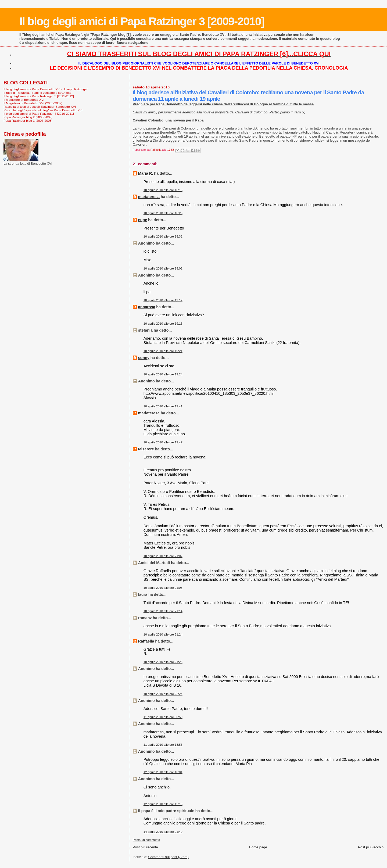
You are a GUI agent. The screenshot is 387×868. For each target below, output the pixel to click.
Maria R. (146, 173)
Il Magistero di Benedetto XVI (24, 100)
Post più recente (145, 847)
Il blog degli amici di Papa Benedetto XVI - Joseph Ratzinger (46, 89)
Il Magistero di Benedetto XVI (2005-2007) (33, 103)
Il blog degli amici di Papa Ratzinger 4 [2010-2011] (39, 114)
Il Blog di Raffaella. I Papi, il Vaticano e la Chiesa (37, 93)
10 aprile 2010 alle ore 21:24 (163, 634)
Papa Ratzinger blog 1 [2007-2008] (28, 121)
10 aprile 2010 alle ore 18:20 (163, 213)
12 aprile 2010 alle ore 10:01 (163, 772)
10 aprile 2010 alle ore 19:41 (163, 406)
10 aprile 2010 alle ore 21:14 (163, 611)
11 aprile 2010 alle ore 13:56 (163, 745)
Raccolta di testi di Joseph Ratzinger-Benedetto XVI (40, 107)
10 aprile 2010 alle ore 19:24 (163, 374)
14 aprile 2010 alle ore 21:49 (163, 832)
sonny (144, 358)
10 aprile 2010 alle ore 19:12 (163, 300)
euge (143, 220)
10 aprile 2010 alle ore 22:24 (163, 694)
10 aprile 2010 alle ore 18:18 (163, 190)
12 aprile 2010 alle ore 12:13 (163, 804)
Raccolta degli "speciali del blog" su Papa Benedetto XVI (43, 110)
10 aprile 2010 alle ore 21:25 (163, 662)
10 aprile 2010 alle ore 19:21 (163, 351)
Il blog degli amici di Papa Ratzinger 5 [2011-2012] (39, 96)
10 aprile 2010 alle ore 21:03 (163, 588)
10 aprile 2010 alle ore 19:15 (163, 324)
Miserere (146, 449)
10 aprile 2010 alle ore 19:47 (163, 442)
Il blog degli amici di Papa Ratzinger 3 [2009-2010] (142, 21)
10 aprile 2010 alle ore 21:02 (163, 556)
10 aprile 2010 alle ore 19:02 (163, 268)
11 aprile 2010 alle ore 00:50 (163, 717)
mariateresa (149, 197)
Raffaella (146, 641)
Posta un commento (146, 840)
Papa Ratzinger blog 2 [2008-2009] (28, 117)
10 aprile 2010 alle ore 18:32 (163, 236)
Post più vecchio (371, 847)
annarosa (147, 307)
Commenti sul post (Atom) (169, 857)
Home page (258, 847)
